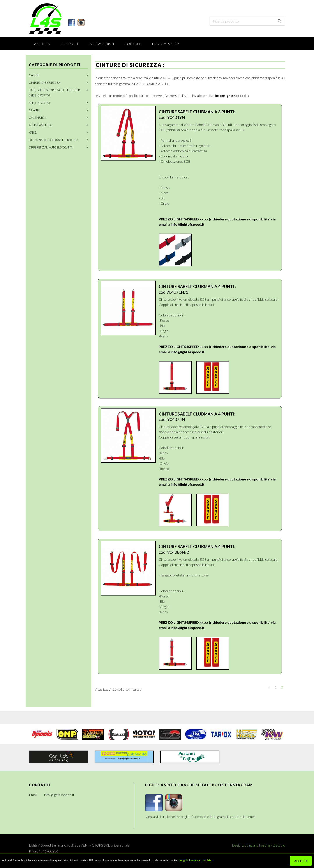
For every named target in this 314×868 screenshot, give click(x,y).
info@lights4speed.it (232, 95)
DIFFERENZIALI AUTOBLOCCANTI (51, 147)
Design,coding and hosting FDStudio (258, 845)
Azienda (42, 44)
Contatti (133, 44)
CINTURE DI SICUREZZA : (45, 83)
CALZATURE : (37, 118)
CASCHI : (35, 75)
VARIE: (33, 133)
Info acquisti (101, 44)
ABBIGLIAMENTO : (41, 125)
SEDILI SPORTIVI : (40, 103)
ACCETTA (301, 861)
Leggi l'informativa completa (195, 860)
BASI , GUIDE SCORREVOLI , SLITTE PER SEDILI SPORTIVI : (54, 93)
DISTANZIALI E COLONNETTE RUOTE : (53, 140)
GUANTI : (35, 110)
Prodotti (69, 44)
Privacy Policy (166, 44)
